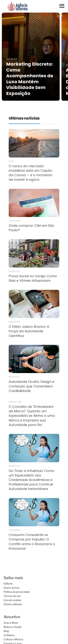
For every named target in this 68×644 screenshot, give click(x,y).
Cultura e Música (13, 639)
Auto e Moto (11, 623)
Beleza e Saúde (13, 627)
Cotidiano (9, 635)
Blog (6, 631)
